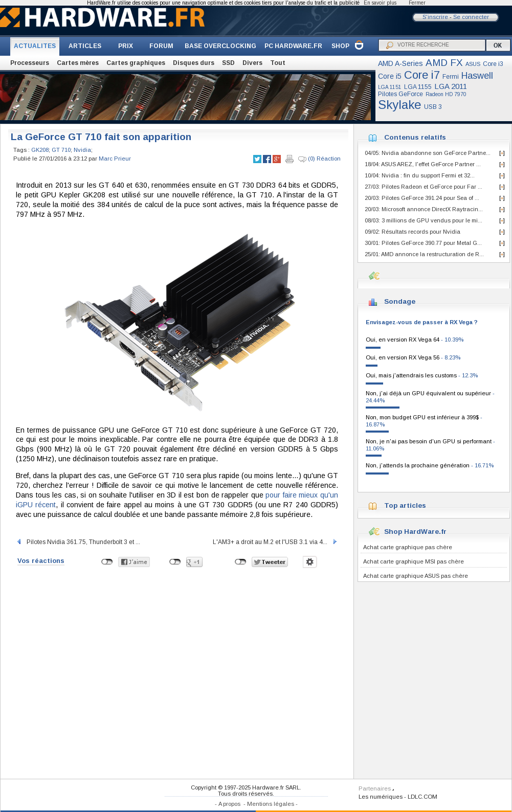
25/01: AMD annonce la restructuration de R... (424, 254)
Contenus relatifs (415, 137)
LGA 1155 (418, 87)
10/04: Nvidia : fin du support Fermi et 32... (420, 175)
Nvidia (82, 150)
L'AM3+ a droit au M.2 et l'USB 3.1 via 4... (275, 542)
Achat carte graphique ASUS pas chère (416, 576)
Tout (278, 63)
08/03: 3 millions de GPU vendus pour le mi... (424, 220)
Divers (252, 63)
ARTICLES (85, 46)
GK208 (40, 150)
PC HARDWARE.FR (293, 46)
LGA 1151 (390, 87)
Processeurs (30, 63)
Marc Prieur (115, 159)
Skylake (400, 105)
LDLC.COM (422, 797)
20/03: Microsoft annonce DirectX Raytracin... (424, 209)
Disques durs (194, 63)
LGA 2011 (451, 86)
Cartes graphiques (136, 63)
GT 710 (61, 150)
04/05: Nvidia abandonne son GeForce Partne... (428, 153)
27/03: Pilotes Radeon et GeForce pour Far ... (424, 187)
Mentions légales (271, 804)
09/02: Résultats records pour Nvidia (413, 232)
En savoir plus (380, 3)
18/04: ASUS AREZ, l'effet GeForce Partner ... (423, 164)
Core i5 (390, 76)
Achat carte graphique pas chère (408, 547)
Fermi (451, 77)
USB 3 (433, 107)
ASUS (473, 64)
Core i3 (493, 64)
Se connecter (471, 17)
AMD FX (444, 63)
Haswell (477, 76)
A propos (229, 804)
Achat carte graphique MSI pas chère (414, 561)
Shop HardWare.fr (415, 532)
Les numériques (381, 797)
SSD (228, 63)
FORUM (161, 46)
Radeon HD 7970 (446, 94)
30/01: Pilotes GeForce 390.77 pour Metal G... (423, 243)
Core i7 (422, 75)
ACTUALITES (35, 46)
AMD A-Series (400, 63)
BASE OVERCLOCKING (220, 46)
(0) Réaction (319, 159)
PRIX (126, 46)
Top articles (405, 505)
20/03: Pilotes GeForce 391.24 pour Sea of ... (422, 198)
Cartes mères (78, 63)
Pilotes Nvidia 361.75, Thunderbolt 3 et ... (78, 542)
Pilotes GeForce (400, 94)
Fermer (417, 3)
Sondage (400, 301)
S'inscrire (435, 17)
